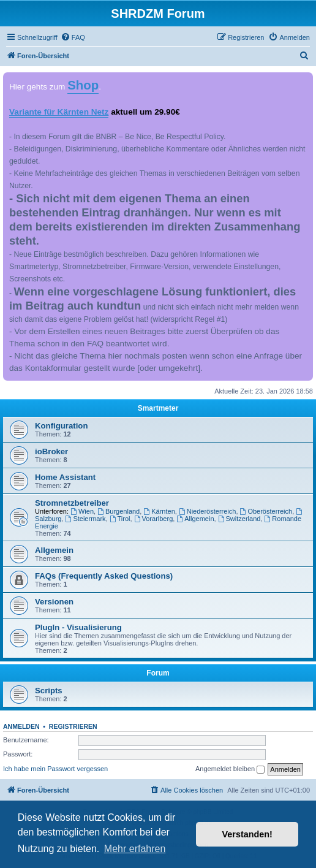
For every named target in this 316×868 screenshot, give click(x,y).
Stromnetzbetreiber (72, 503)
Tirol (120, 519)
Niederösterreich (208, 511)
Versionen (54, 602)
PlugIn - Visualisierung (78, 627)
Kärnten (159, 511)
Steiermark (86, 519)
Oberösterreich (266, 511)
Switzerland (239, 519)
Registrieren (73, 726)
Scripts (49, 691)
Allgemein (195, 519)
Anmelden (21, 726)
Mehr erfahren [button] (135, 849)
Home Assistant (65, 477)
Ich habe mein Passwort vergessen (55, 769)
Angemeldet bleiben (230, 769)
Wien (82, 511)
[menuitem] (73, 37)
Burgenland (118, 511)
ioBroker (51, 451)
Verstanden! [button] (247, 834)
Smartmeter (158, 408)
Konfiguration (61, 426)
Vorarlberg (154, 519)
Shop (83, 85)
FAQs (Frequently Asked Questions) (104, 576)
